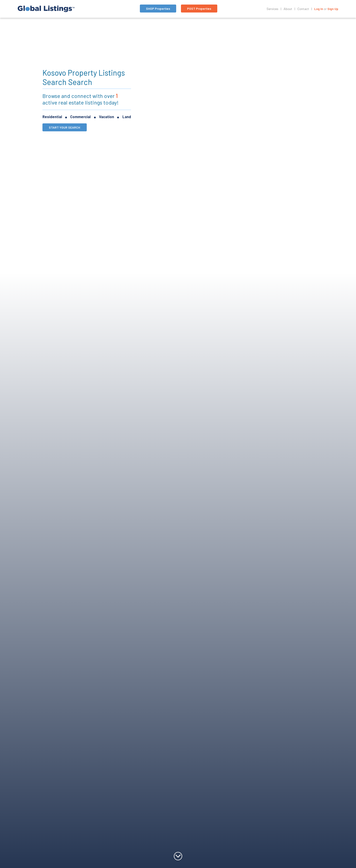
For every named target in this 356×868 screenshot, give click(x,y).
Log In (319, 9)
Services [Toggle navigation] (272, 9)
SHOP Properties (158, 9)
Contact (303, 9)
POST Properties (199, 9)
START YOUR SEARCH (64, 127)
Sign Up (333, 9)
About (288, 9)
